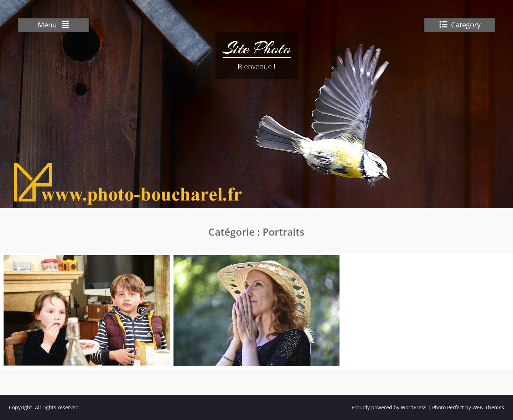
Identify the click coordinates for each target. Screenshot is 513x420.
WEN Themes (488, 407)
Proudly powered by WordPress (389, 407)
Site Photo (257, 48)
